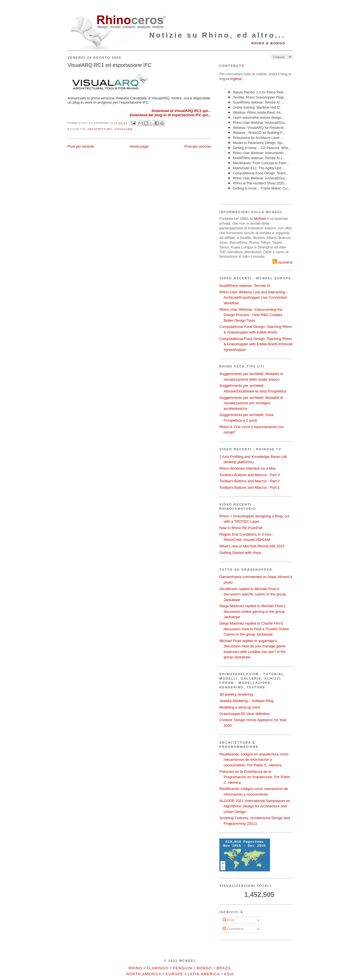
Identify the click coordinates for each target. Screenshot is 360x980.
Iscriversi (283, 262)
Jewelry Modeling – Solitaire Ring (246, 701)
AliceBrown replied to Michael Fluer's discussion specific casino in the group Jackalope (253, 594)
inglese (236, 79)
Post (229, 920)
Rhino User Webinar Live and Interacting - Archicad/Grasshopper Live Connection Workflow (253, 298)
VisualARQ (123, 129)
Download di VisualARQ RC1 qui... (181, 111)
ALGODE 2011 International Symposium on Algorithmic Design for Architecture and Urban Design (255, 806)
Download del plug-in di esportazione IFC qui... (170, 115)
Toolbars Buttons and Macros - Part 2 (250, 481)
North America (144, 974)
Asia (229, 974)
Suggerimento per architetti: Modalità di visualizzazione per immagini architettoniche (251, 403)
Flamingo (157, 968)
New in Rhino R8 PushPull (241, 528)
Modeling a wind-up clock (240, 707)
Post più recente (81, 146)
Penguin (183, 968)
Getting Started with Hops (240, 553)
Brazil (224, 968)
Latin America (204, 974)
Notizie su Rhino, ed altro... (217, 35)
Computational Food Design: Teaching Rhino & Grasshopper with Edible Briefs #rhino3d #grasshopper (256, 344)
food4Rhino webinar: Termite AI (245, 286)
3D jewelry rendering (236, 694)
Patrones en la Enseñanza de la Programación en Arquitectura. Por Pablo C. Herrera (255, 777)
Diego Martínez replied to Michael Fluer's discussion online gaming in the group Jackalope (253, 611)
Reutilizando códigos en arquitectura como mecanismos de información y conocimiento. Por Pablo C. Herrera (254, 760)
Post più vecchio (198, 146)
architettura (100, 129)
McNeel (260, 219)
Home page (139, 146)
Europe (175, 974)
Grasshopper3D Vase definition (245, 714)
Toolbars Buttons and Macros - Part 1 (250, 487)
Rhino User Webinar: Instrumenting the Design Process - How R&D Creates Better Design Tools (251, 315)
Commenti (233, 929)
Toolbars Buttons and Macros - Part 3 (250, 475)
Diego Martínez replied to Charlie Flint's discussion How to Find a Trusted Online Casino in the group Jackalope (254, 629)
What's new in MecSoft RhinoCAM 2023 (252, 546)
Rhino (135, 968)
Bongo (204, 968)
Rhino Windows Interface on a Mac (248, 468)
